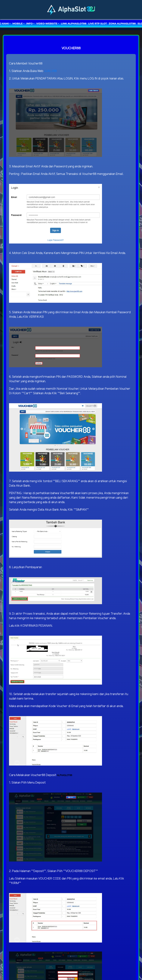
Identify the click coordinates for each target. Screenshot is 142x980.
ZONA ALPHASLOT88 (122, 23)
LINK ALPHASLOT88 (74, 23)
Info (29, 23)
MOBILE (17, 23)
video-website (47, 23)
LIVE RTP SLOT (98, 23)
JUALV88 (50, 71)
